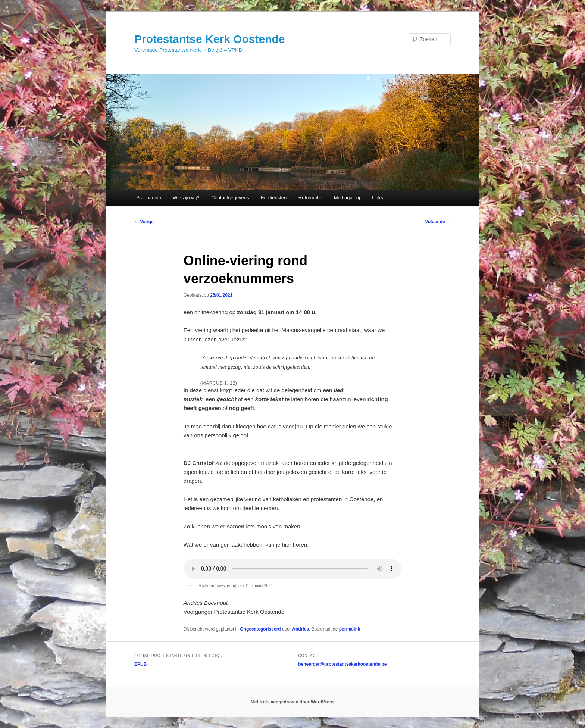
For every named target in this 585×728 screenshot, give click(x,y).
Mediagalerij (347, 198)
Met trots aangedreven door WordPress (293, 702)
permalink (350, 629)
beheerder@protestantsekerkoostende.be (342, 664)
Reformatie (310, 198)
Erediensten (274, 198)
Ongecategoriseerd (260, 629)
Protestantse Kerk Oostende (209, 39)
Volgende (438, 222)
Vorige (144, 222)
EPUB (140, 664)
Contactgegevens (230, 198)
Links (377, 198)
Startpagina (149, 198)
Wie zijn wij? (186, 198)
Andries (301, 629)
